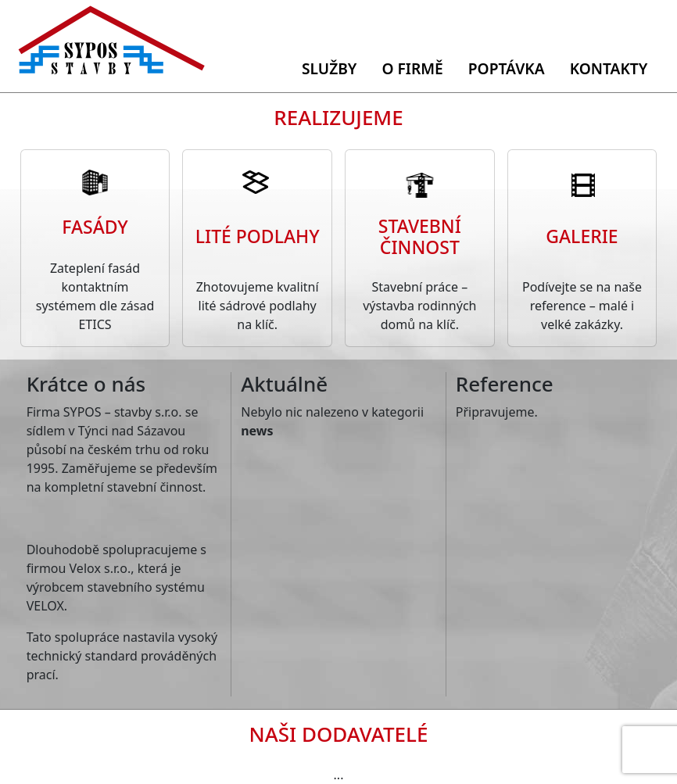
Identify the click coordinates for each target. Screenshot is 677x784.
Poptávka (507, 68)
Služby (329, 68)
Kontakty (609, 68)
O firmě (412, 68)
